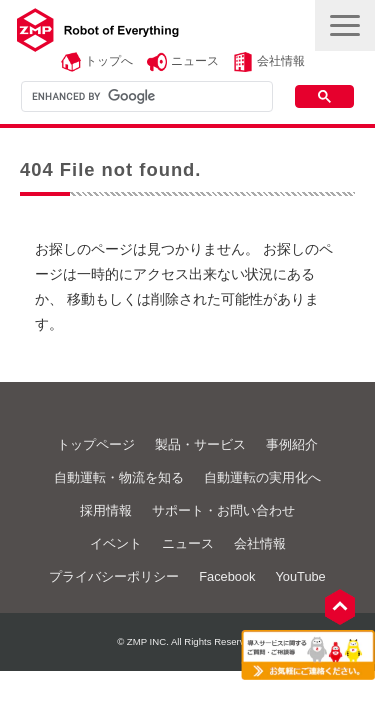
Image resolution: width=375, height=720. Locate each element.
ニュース (195, 61)
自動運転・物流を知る (119, 477)
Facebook (227, 576)
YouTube (300, 576)
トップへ (109, 61)
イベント (116, 543)
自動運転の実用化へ (262, 477)
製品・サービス (200, 444)
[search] (145, 96)
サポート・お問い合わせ (223, 510)
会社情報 (281, 61)
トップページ (96, 444)
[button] (345, 25)
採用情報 (106, 510)
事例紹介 (292, 444)
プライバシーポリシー (114, 576)
